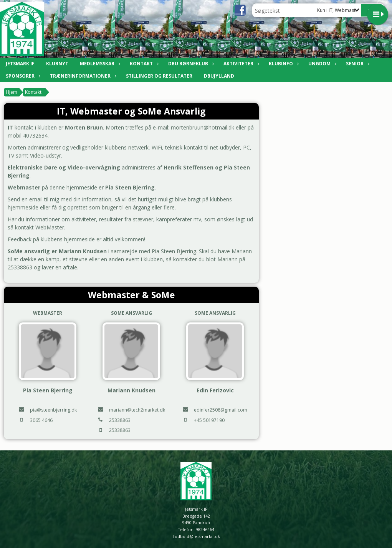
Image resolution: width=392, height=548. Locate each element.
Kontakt (143, 64)
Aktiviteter (240, 64)
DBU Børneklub (190, 64)
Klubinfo (283, 64)
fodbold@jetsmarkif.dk (197, 536)
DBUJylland (219, 76)
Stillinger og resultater (159, 76)
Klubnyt (57, 64)
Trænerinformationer (82, 76)
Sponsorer (22, 76)
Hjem (12, 92)
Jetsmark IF (20, 64)
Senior (357, 64)
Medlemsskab (99, 64)
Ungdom (321, 64)
